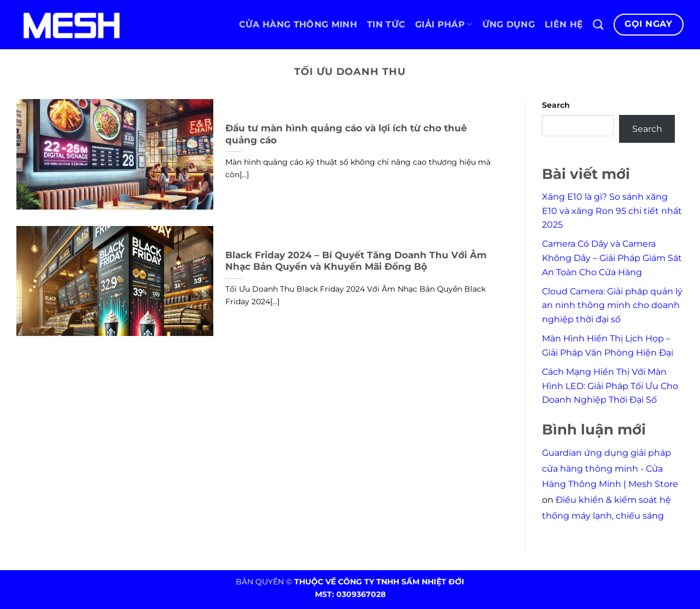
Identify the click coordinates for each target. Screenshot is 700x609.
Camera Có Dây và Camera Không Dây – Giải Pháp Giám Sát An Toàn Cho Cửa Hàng (612, 258)
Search (556, 105)
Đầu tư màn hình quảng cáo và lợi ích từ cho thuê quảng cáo (346, 134)
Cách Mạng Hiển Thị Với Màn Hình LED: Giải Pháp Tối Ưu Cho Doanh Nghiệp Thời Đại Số (610, 386)
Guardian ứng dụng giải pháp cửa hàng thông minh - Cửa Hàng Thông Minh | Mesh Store (610, 469)
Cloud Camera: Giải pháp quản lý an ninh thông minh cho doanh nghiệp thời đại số (612, 305)
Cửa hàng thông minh (298, 24)
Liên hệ (564, 24)
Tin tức (386, 24)
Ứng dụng (509, 24)
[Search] (598, 24)
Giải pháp (444, 24)
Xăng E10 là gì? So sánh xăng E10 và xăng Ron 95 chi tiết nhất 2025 (612, 211)
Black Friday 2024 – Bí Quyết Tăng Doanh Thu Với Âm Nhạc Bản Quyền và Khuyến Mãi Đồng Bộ (356, 261)
